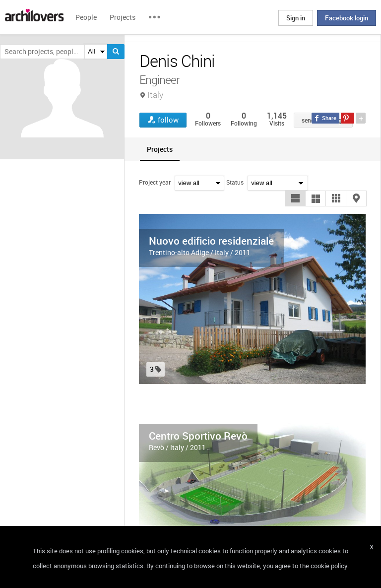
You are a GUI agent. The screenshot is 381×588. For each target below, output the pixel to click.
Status (235, 182)
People (86, 17)
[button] (295, 198)
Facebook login (347, 18)
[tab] (160, 149)
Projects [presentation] (160, 149)
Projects (123, 17)
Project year (155, 182)
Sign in (296, 18)
